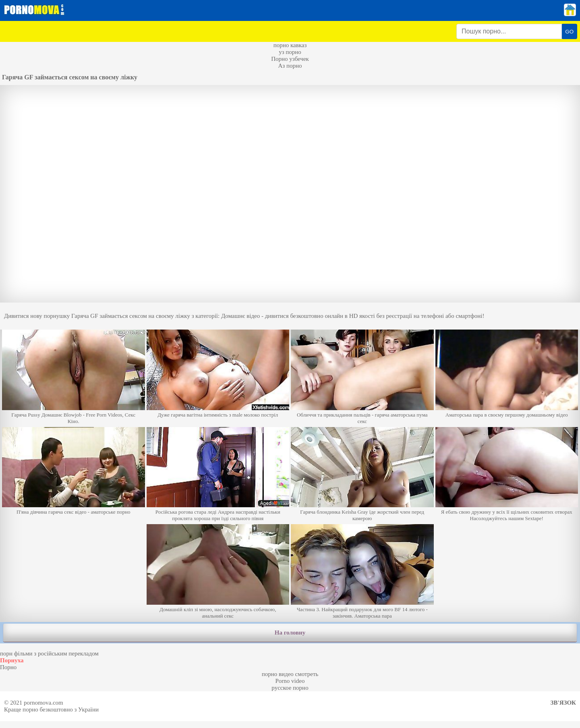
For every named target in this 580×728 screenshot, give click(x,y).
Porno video (290, 681)
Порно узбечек (290, 59)
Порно (8, 667)
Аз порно (290, 66)
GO (569, 32)
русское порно (290, 688)
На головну (290, 633)
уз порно (290, 52)
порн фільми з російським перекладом (49, 653)
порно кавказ (290, 45)
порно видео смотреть (290, 674)
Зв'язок (563, 703)
